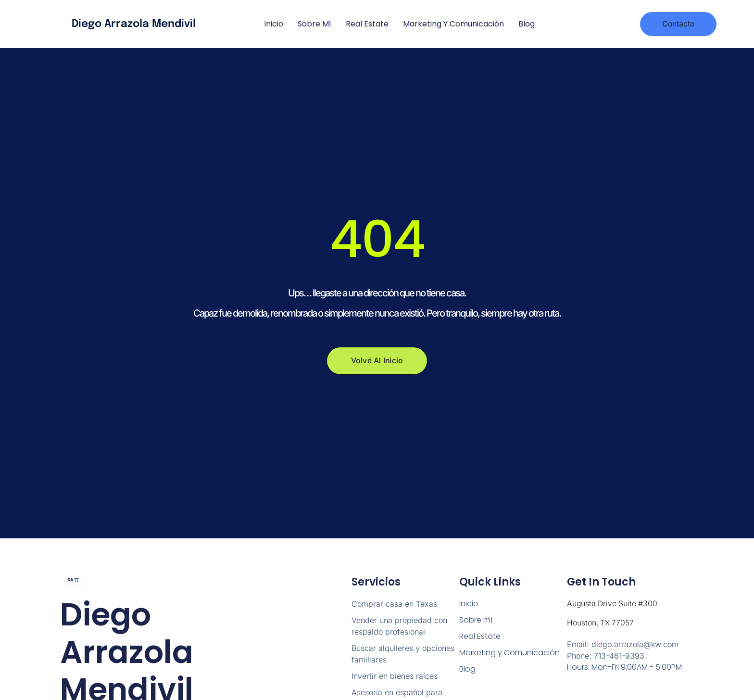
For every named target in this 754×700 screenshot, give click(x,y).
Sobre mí (314, 24)
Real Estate (367, 24)
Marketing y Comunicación (453, 24)
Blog (527, 24)
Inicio (274, 24)
